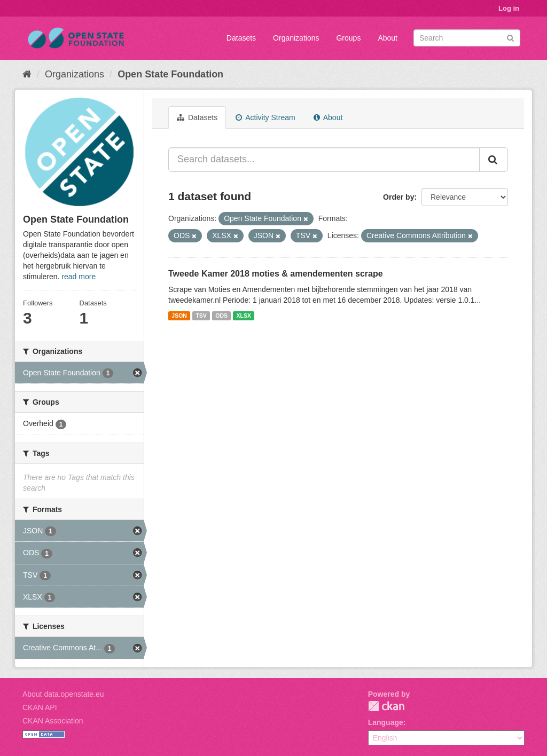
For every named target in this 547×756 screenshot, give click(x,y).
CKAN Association (53, 721)
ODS (221, 316)
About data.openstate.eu (63, 694)
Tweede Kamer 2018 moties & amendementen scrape (276, 274)
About (388, 38)
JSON (179, 316)
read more (79, 277)
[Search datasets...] (324, 160)
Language (386, 722)
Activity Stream (265, 117)
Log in (509, 8)
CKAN (386, 706)
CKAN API (40, 707)
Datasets (241, 38)
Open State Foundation (170, 74)
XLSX (244, 316)
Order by (398, 197)
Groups (348, 38)
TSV (201, 316)
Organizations (296, 38)
